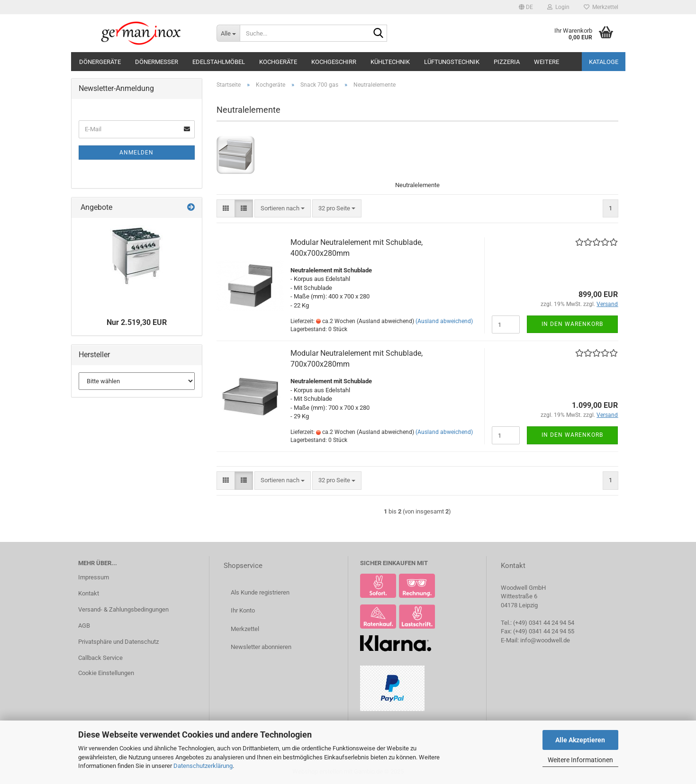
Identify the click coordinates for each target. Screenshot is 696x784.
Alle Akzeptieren (580, 740)
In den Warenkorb (572, 324)
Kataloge (604, 62)
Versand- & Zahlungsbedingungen (123, 609)
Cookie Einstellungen (106, 673)
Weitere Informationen (580, 760)
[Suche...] (228, 33)
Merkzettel (601, 7)
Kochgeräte (278, 62)
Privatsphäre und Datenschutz (118, 642)
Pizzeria (507, 62)
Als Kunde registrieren (260, 592)
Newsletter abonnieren (261, 647)
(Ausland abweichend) (444, 321)
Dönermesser (157, 62)
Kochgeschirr (334, 62)
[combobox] (283, 209)
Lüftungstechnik (452, 62)
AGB (84, 626)
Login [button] (558, 7)
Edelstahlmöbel (219, 62)
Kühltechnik (390, 62)
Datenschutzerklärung (203, 766)
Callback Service (100, 658)
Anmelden (136, 153)
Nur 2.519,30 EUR (137, 322)
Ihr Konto (243, 610)
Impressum (94, 577)
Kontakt (89, 593)
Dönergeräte (100, 62)
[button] (526, 7)
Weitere (547, 62)
